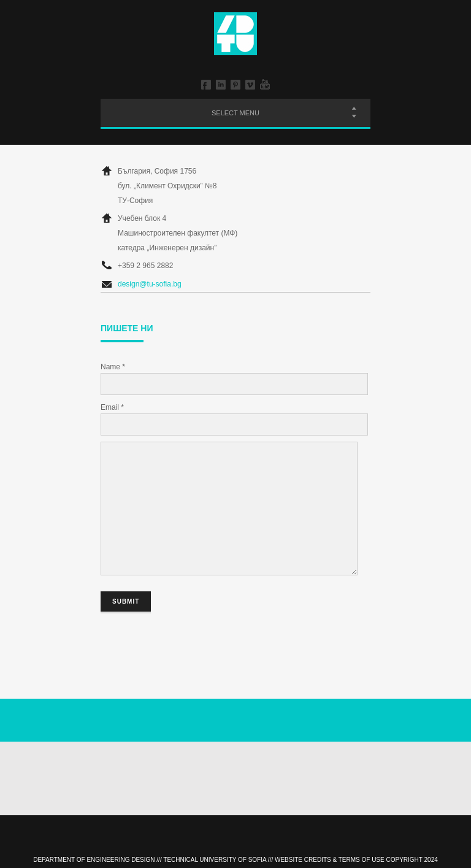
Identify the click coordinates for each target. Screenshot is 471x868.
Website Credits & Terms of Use (330, 860)
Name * (113, 367)
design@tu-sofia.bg (150, 284)
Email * (112, 407)
